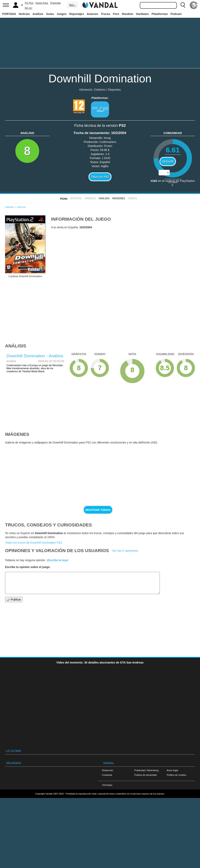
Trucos (106, 14)
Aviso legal (172, 770)
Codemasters (108, 142)
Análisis (38, 14)
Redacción (108, 770)
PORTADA (9, 14)
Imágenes (119, 198)
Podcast (176, 14)
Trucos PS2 (100, 177)
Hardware (142, 14)
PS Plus (29, 3)
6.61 (173, 150)
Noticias (24, 14)
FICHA (64, 199)
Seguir (168, 161)
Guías (50, 14)
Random (128, 14)
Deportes (114, 90)
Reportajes (77, 14)
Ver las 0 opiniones (125, 551)
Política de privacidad (145, 775)
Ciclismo (100, 90)
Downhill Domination (100, 78)
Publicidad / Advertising (146, 770)
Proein (108, 146)
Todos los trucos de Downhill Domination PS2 (34, 543)
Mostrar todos (98, 510)
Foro (116, 14)
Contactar (107, 775)
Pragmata (55, 3)
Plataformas (160, 14)
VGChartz (107, 785)
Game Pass (42, 3)
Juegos (62, 14)
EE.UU (29, 8)
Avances (92, 14)
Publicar (14, 600)
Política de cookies (176, 775)
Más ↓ (72, 5)
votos (173, 182)
